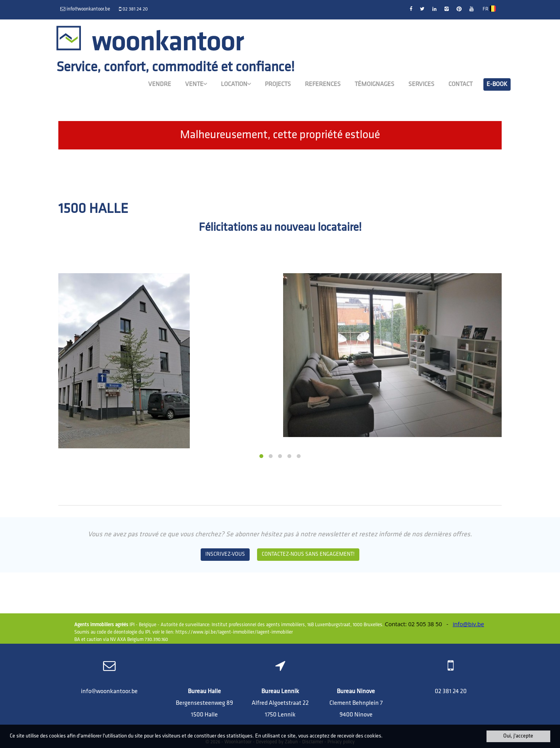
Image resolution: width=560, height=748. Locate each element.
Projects (278, 84)
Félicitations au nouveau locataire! (280, 228)
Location (236, 84)
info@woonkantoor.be (109, 692)
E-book (497, 84)
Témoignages (374, 84)
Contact (460, 84)
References (323, 84)
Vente (196, 84)
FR (489, 9)
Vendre (160, 84)
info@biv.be (468, 624)
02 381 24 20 (451, 692)
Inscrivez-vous (225, 554)
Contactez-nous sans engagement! (308, 554)
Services (421, 84)
